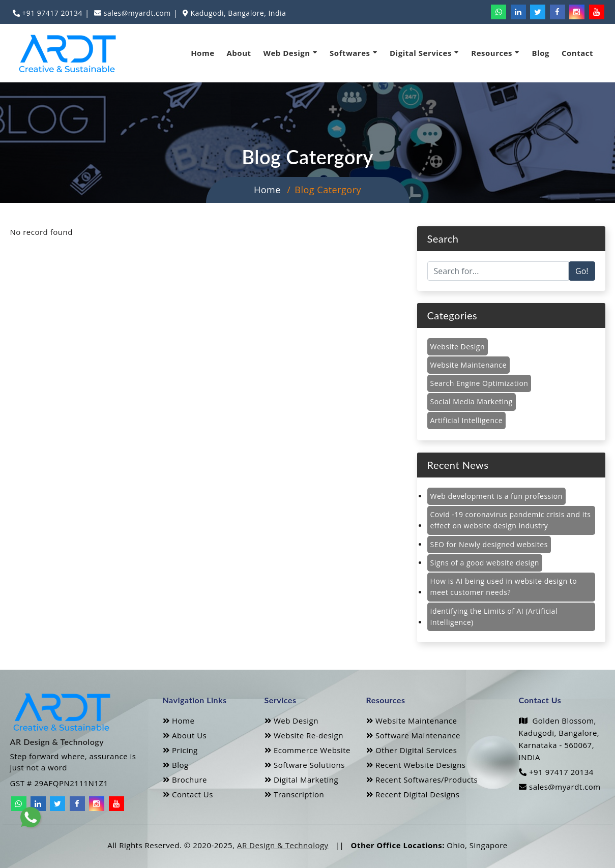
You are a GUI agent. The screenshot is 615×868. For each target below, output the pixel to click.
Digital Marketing (302, 780)
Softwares (354, 53)
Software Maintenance (413, 735)
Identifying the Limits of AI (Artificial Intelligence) (494, 617)
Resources (495, 53)
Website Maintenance (468, 365)
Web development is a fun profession (496, 496)
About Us (185, 735)
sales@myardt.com (136, 13)
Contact (577, 53)
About (239, 53)
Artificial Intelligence (467, 420)
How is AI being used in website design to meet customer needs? (504, 587)
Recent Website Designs (416, 765)
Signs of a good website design (485, 563)
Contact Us (188, 794)
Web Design (291, 53)
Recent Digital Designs (413, 794)
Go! (582, 271)
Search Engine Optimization (479, 383)
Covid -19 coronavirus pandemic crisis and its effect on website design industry (511, 520)
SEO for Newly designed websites (489, 544)
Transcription (295, 794)
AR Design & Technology (283, 845)
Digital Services (424, 53)
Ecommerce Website (308, 750)
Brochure (185, 780)
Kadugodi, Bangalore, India (237, 13)
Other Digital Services (412, 750)
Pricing (180, 750)
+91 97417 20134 (51, 13)
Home (202, 53)
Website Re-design (304, 735)
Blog (541, 53)
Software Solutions (305, 765)
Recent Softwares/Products (422, 780)
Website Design (458, 347)
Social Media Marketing (472, 401)
